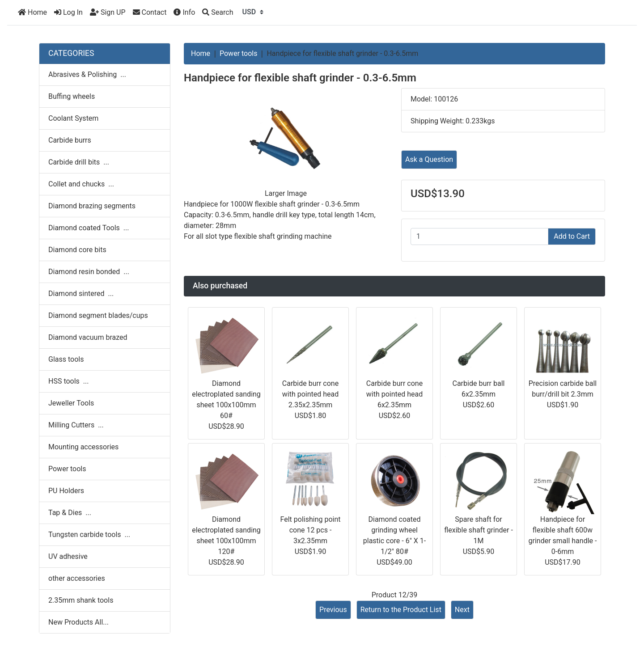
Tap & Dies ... (70, 513)
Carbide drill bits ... (79, 162)
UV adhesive (68, 556)
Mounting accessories (83, 447)
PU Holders (66, 491)
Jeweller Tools (71, 403)
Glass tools (66, 359)
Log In (68, 12)
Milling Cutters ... (76, 425)
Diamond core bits (77, 250)
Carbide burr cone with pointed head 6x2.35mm (395, 394)
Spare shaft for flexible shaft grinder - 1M (479, 530)
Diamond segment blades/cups (98, 315)
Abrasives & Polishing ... (87, 74)
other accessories (77, 578)
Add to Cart (572, 236)
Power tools (239, 53)
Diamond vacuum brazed (88, 337)
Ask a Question (429, 159)
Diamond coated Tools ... (89, 228)
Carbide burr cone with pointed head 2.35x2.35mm (311, 394)
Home (32, 12)
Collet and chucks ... (81, 184)
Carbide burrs (70, 140)
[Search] (218, 13)
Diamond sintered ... (81, 294)
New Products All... (78, 622)
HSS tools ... (68, 381)
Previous (333, 610)
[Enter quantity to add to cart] (479, 237)
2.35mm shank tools (81, 600)
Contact (150, 12)
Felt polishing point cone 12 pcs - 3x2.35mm (311, 530)
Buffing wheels (72, 96)
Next (462, 610)
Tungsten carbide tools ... (89, 535)
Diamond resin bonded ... (89, 272)
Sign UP (108, 12)
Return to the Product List (401, 610)
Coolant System (73, 118)
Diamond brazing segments (92, 206)
